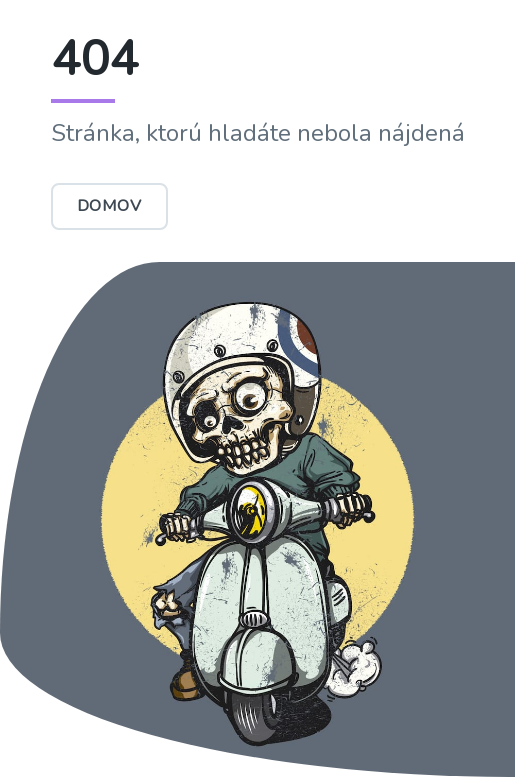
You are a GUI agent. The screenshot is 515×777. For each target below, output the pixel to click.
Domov (109, 206)
